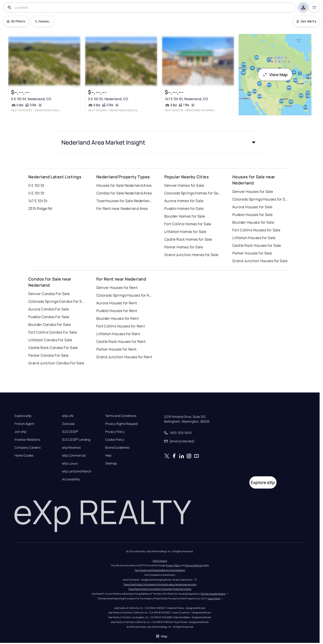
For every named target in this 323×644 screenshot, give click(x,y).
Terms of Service (194, 565)
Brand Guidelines (117, 448)
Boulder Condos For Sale (50, 324)
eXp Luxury (70, 463)
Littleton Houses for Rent (118, 334)
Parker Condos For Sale (49, 355)
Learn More (214, 598)
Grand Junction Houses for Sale (260, 261)
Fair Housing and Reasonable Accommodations (160, 570)
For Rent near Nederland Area (122, 208)
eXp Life (68, 416)
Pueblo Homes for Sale (184, 208)
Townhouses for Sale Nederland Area (125, 201)
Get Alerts (306, 21)
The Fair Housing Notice (213, 594)
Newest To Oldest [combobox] (45, 21)
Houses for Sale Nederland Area (124, 185)
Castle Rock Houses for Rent (121, 341)
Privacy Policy (115, 432)
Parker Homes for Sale (184, 247)
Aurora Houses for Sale (252, 207)
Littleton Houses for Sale (254, 238)
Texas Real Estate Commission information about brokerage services (160, 584)
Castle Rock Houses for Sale (257, 245)
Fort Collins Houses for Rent (121, 326)
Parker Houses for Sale (252, 253)
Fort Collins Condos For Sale (53, 332)
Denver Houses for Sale (253, 191)
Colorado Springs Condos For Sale (57, 301)
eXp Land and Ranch (77, 471)
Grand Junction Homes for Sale (191, 255)
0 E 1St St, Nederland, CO (31, 99)
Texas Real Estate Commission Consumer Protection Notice (160, 589)
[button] (160, 142)
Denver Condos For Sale (49, 294)
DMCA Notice (160, 561)
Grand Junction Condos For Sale (56, 363)
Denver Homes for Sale (184, 185)
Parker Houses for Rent (117, 349)
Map (162, 636)
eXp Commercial (74, 455)
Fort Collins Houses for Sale (256, 230)
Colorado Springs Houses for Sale (261, 199)
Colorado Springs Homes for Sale (193, 193)
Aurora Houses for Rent (117, 303)
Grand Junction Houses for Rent (124, 357)
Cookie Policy (115, 440)
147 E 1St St (38, 201)
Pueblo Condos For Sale (49, 317)
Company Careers (28, 448)
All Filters (16, 21)
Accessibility (71, 479)
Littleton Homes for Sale (185, 232)
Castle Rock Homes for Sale (188, 239)
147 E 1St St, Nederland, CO (186, 99)
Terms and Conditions (121, 416)
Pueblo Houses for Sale (253, 215)
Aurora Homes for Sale (184, 201)
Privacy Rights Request (122, 424)
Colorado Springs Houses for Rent (125, 295)
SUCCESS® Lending (76, 440)
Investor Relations (27, 440)
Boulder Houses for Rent (118, 318)
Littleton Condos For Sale (50, 340)
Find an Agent (24, 424)
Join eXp (20, 432)
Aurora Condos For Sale (49, 309)
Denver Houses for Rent (117, 288)
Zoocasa (68, 424)
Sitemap (111, 463)
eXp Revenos (71, 448)
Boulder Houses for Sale (253, 222)
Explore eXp (23, 416)
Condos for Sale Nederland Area (124, 193)
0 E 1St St (36, 185)
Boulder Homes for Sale (185, 216)
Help (108, 455)
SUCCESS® (70, 432)
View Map (275, 75)
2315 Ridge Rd (40, 208)
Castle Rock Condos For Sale (53, 348)
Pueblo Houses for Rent (117, 311)
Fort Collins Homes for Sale (188, 224)
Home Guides (24, 455)
